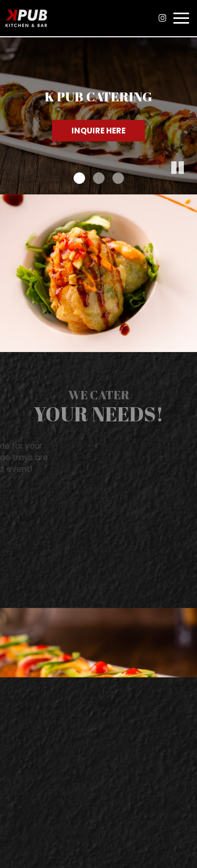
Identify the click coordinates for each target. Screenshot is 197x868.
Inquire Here (98, 131)
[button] (189, 187)
